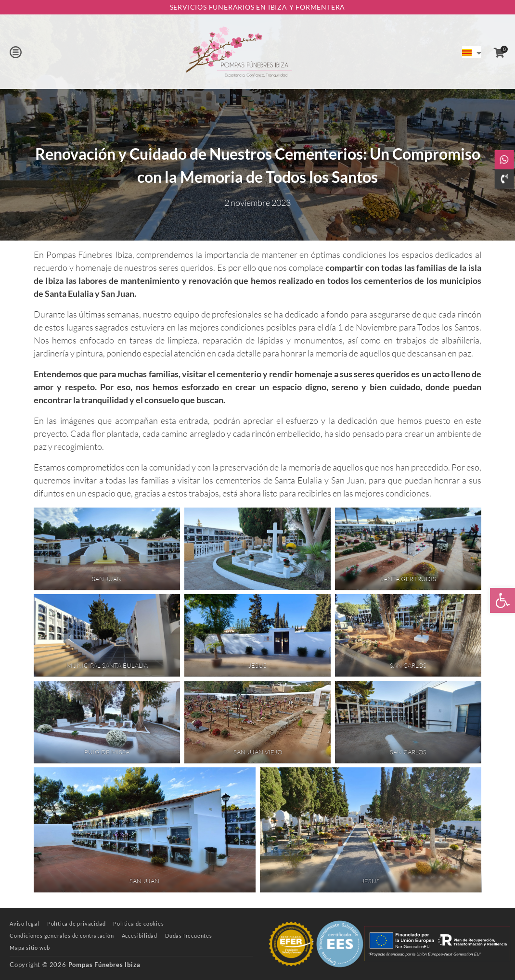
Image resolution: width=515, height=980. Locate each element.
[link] (502, 600)
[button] (16, 52)
